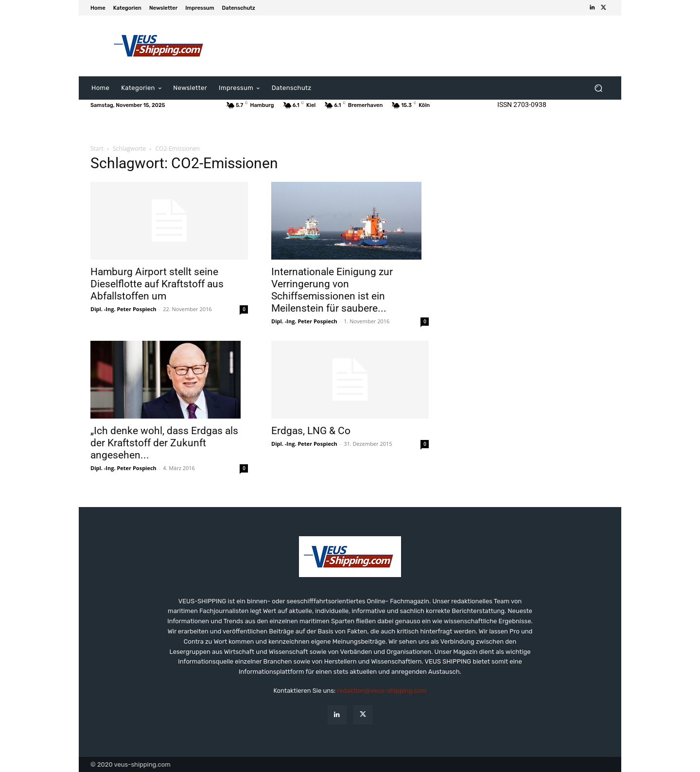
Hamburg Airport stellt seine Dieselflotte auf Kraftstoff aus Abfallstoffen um (157, 284)
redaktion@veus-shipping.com (382, 691)
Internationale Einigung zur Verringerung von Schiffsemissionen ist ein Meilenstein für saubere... (332, 290)
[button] (598, 88)
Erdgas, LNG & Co (311, 431)
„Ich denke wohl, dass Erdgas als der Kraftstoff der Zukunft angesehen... (164, 443)
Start (97, 149)
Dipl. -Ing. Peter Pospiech (123, 309)
